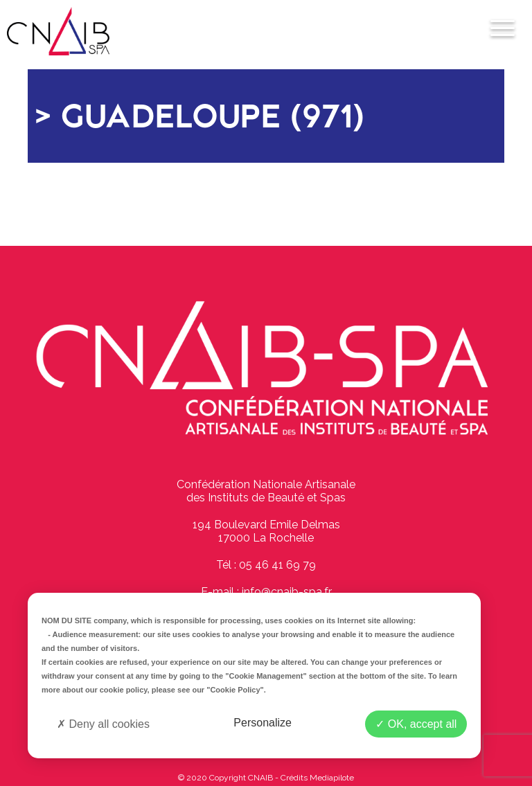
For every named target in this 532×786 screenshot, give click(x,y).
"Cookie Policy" (235, 690)
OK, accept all (416, 724)
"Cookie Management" (266, 676)
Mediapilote (332, 778)
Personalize (263, 723)
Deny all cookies (103, 724)
